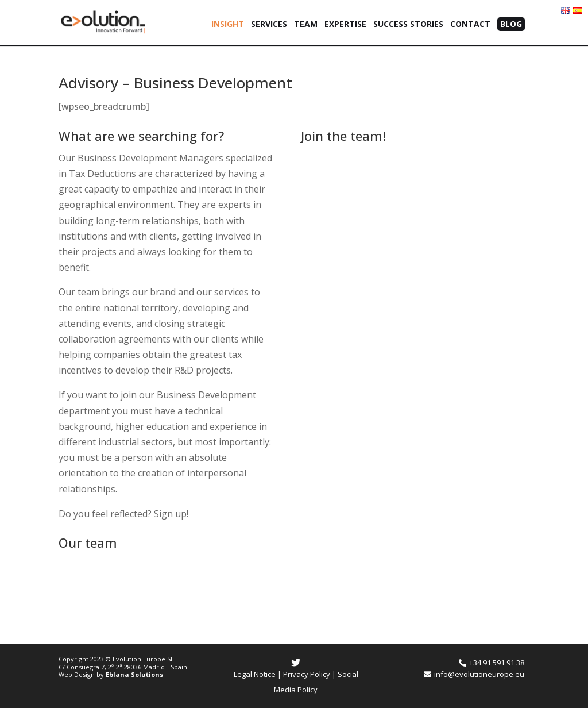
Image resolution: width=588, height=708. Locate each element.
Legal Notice (255, 674)
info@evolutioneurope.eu (474, 674)
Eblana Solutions (134, 674)
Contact (470, 25)
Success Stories (408, 25)
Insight (228, 25)
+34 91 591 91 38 (492, 663)
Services (269, 25)
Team (306, 25)
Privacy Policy (307, 674)
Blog (511, 24)
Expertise (345, 25)
